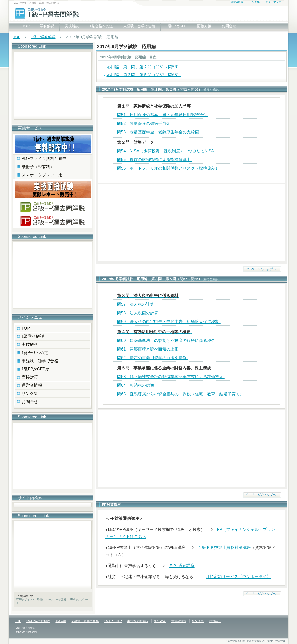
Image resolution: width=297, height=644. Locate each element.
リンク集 (254, 2)
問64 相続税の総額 (136, 385)
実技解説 (72, 26)
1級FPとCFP (176, 26)
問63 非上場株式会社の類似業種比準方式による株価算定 (171, 377)
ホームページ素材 (56, 600)
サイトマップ (273, 2)
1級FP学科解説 (43, 37)
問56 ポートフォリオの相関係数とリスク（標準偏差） (169, 168)
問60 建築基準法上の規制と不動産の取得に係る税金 (167, 340)
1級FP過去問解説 (38, 621)
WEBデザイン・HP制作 (30, 600)
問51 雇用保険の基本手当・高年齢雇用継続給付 (163, 115)
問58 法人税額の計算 (138, 313)
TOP (26, 26)
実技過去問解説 (138, 621)
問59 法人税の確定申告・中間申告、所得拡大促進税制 (169, 322)
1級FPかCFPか (36, 369)
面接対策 (204, 26)
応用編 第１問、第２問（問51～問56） (144, 67)
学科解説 (47, 26)
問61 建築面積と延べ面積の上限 (149, 349)
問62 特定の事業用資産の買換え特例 (153, 358)
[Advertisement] (191, 223)
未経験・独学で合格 (139, 26)
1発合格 (61, 621)
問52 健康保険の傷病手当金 (144, 123)
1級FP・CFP (113, 621)
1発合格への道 (101, 26)
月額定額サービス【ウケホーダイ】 (238, 577)
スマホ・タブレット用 (42, 175)
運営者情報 (237, 2)
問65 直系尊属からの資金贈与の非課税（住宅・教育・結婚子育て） (181, 394)
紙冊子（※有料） (38, 167)
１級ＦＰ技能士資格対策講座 (224, 548)
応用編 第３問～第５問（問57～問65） (144, 75)
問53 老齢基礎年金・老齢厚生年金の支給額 (159, 132)
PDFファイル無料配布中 (44, 159)
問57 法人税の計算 (136, 304)
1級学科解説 (33, 336)
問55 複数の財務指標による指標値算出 (155, 160)
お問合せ (229, 26)
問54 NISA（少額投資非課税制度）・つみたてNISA (166, 151)
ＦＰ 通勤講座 (182, 566)
